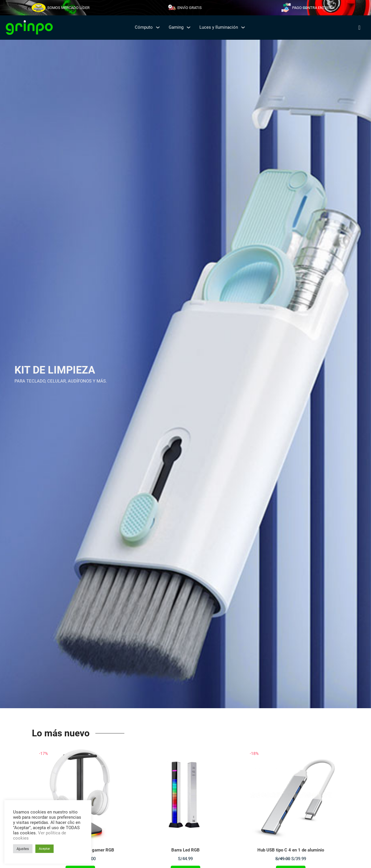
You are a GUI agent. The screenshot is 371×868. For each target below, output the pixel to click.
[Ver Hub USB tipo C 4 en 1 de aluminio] (291, 793)
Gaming (176, 27)
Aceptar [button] (44, 849)
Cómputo (144, 27)
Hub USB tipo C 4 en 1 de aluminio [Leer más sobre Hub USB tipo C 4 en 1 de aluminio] (291, 850)
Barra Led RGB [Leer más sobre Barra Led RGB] (185, 850)
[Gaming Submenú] (189, 27)
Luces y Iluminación (219, 27)
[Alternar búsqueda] (359, 28)
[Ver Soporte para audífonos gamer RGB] (80, 793)
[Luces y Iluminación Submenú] (243, 27)
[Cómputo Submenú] (158, 27)
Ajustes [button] (23, 849)
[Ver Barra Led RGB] (185, 793)
